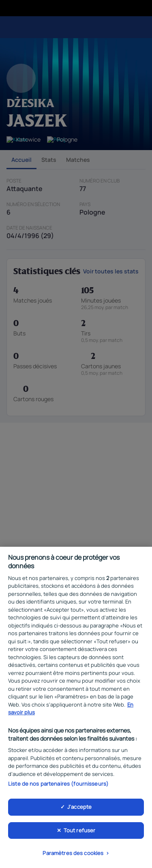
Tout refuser (80, 832)
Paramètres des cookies (73, 855)
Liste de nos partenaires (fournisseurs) (58, 786)
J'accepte (79, 809)
